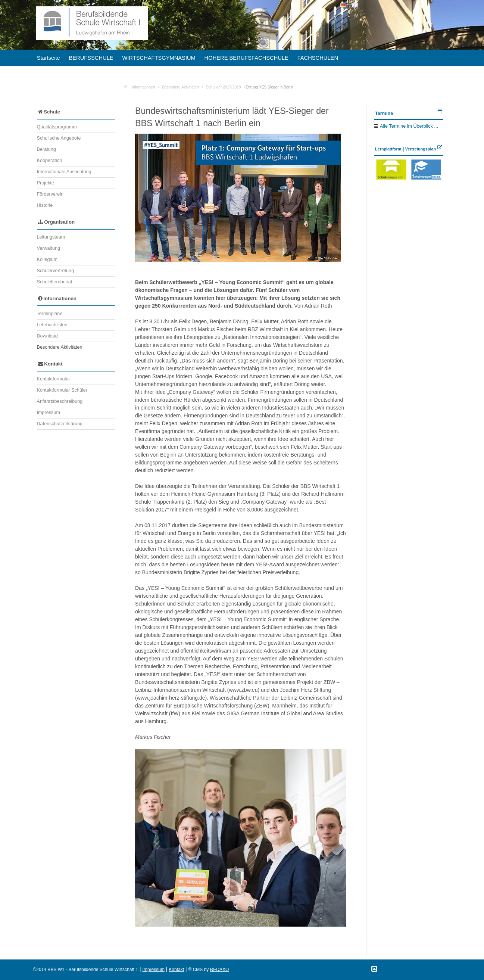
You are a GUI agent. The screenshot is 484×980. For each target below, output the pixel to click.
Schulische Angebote (59, 138)
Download (47, 336)
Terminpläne (50, 314)
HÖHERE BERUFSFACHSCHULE (246, 58)
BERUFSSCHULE (91, 58)
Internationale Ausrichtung (64, 172)
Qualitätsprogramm (57, 127)
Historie (45, 205)
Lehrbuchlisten (52, 325)
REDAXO (220, 970)
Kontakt (50, 364)
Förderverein (50, 194)
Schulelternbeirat (55, 282)
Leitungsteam (51, 237)
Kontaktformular (54, 379)
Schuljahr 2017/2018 (223, 87)
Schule (49, 112)
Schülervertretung (56, 271)
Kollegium (47, 259)
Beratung (46, 149)
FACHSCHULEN (318, 58)
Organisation (57, 222)
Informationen (143, 87)
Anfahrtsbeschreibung (60, 401)
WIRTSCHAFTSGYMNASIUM (159, 58)
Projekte (46, 183)
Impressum (49, 413)
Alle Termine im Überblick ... (409, 126)
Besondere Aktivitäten (180, 87)
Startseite (49, 58)
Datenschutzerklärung (60, 424)
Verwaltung (49, 248)
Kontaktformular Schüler (62, 390)
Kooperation (50, 161)
